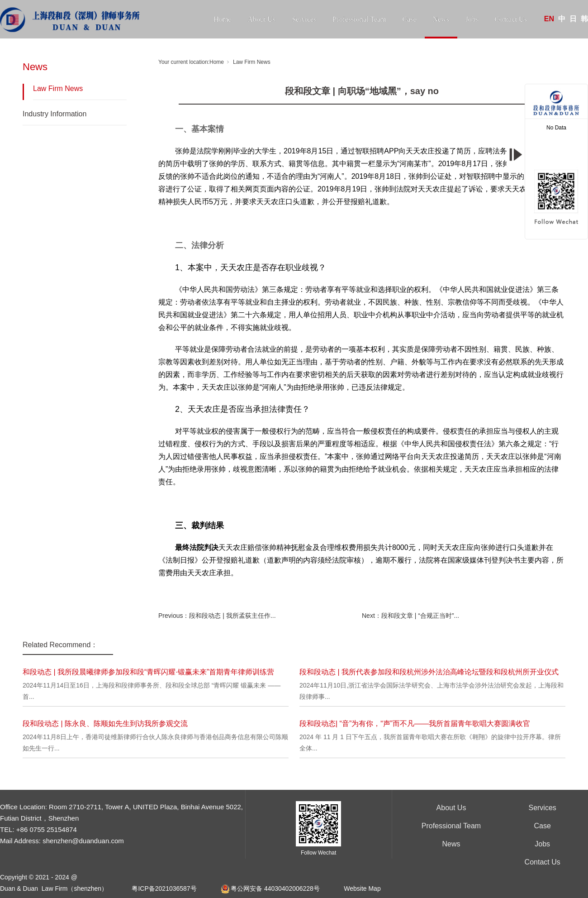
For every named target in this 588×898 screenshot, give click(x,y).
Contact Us (511, 19)
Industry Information (55, 114)
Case (409, 19)
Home (222, 19)
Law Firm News (58, 88)
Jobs (472, 19)
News (441, 19)
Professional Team (359, 19)
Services (304, 19)
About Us (261, 19)
